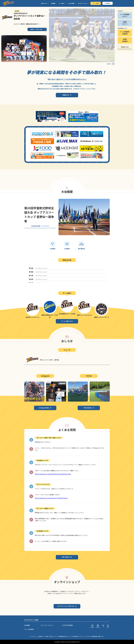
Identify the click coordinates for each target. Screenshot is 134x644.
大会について (44, 3)
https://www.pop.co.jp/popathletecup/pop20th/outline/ (53, 474)
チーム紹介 (62, 3)
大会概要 (53, 3)
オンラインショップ (83, 3)
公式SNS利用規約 (68, 625)
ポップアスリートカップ (38, 268)
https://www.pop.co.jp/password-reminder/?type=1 (51, 498)
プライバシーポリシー (47, 625)
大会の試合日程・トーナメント (40, 226)
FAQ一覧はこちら (67, 557)
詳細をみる (66, 95)
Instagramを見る (44, 408)
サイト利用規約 (29, 629)
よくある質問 (71, 3)
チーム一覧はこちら (67, 321)
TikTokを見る (88, 408)
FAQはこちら (125, 47)
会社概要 (27, 625)
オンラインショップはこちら (66, 606)
